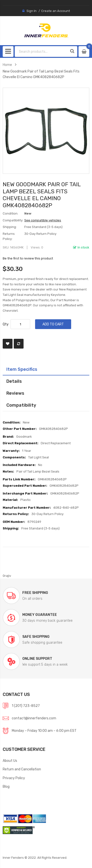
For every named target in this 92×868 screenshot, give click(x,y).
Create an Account (56, 11)
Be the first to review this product (28, 258)
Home (7, 65)
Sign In (32, 11)
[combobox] (41, 52)
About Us (10, 761)
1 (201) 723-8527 (26, 706)
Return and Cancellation (22, 769)
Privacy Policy (14, 778)
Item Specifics (22, 369)
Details (14, 381)
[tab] (46, 369)
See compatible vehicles (43, 220)
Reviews (15, 393)
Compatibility (21, 405)
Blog (6, 786)
